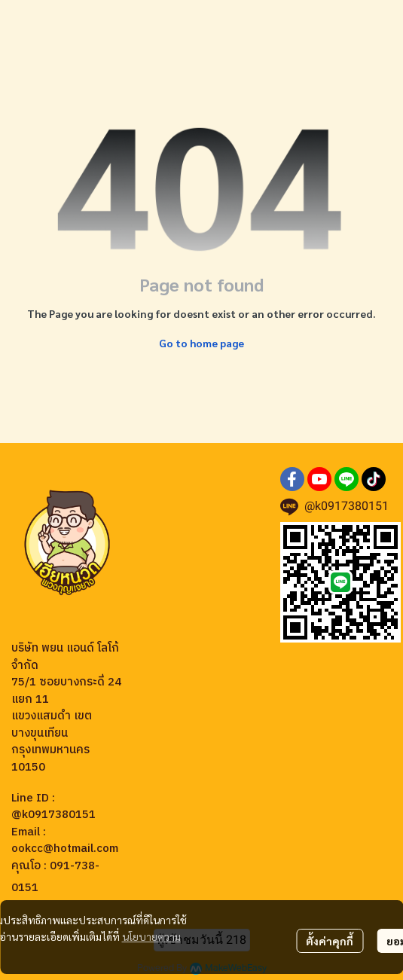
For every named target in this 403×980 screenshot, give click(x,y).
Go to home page (201, 343)
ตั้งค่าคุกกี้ (330, 941)
